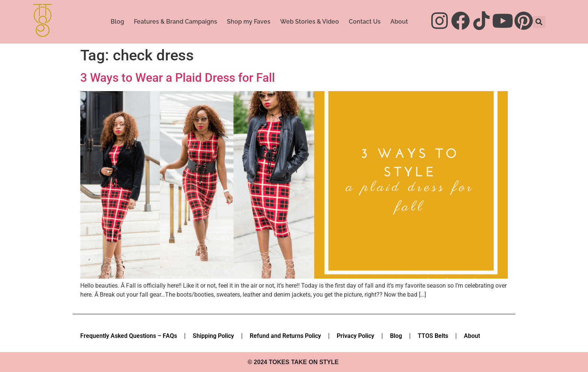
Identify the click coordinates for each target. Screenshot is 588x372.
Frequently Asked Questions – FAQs (129, 336)
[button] (539, 22)
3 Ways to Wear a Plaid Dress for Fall (178, 78)
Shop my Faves (249, 22)
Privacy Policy (355, 336)
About (399, 22)
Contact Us (365, 22)
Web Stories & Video (310, 22)
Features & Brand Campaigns (175, 22)
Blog (117, 22)
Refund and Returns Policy (285, 336)
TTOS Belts (433, 336)
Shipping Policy (213, 336)
